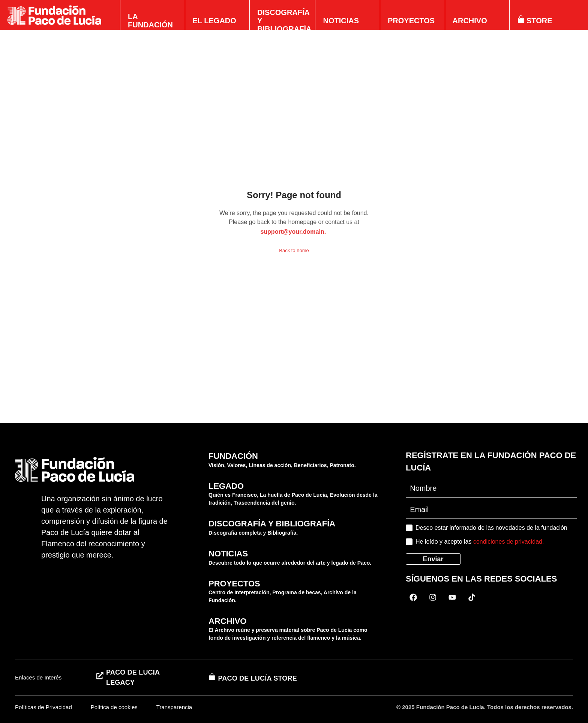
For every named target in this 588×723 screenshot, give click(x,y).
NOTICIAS (228, 554)
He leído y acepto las (480, 542)
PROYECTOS (234, 584)
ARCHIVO (227, 621)
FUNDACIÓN (233, 456)
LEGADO (226, 486)
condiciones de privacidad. (509, 542)
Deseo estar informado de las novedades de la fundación (491, 528)
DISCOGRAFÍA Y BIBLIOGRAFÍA (272, 524)
